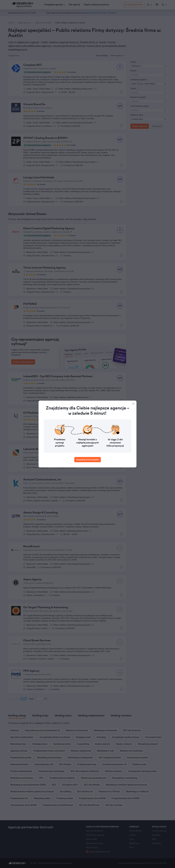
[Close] (133, 404)
